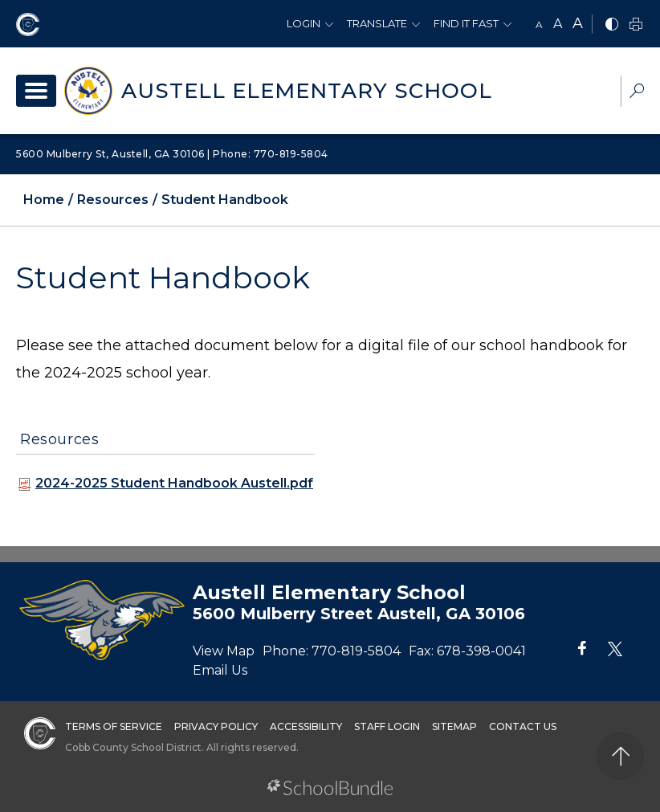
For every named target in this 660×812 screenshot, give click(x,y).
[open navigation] (36, 91)
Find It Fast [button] (466, 23)
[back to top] (620, 756)
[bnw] (612, 25)
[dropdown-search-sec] (637, 93)
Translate (377, 23)
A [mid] (558, 24)
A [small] (539, 24)
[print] (636, 25)
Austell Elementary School (307, 91)
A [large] (578, 23)
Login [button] (304, 23)
